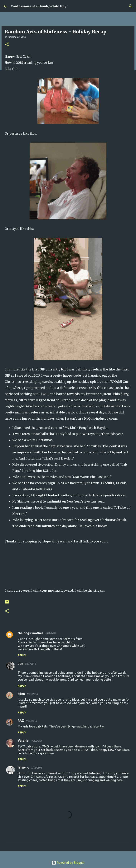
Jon (20, 663)
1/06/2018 (36, 741)
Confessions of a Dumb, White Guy (39, 6)
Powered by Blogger (68, 863)
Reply (22, 655)
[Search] (131, 6)
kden (21, 694)
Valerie (23, 741)
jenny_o (23, 767)
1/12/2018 (36, 768)
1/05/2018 (50, 633)
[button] (7, 45)
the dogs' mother (30, 633)
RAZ (21, 721)
